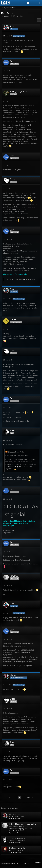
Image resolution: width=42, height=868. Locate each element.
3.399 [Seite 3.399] (28, 798)
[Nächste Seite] (33, 798)
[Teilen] (39, 20)
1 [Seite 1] (13, 798)
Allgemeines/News (15, 818)
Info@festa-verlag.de (13, 467)
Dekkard (12, 840)
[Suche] (28, 3)
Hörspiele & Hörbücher (18, 838)
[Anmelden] (33, 3)
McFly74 (12, 850)
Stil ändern (37, 862)
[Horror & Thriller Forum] (5, 3)
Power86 (12, 831)
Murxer (11, 816)
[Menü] (39, 3)
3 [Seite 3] (19, 798)
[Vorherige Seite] (9, 798)
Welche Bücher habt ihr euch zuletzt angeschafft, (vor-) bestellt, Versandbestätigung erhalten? (23, 826)
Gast (23, 279)
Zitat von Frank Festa (16, 452)
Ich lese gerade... (15, 814)
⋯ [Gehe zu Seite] (16, 798)
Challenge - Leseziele (17, 848)
